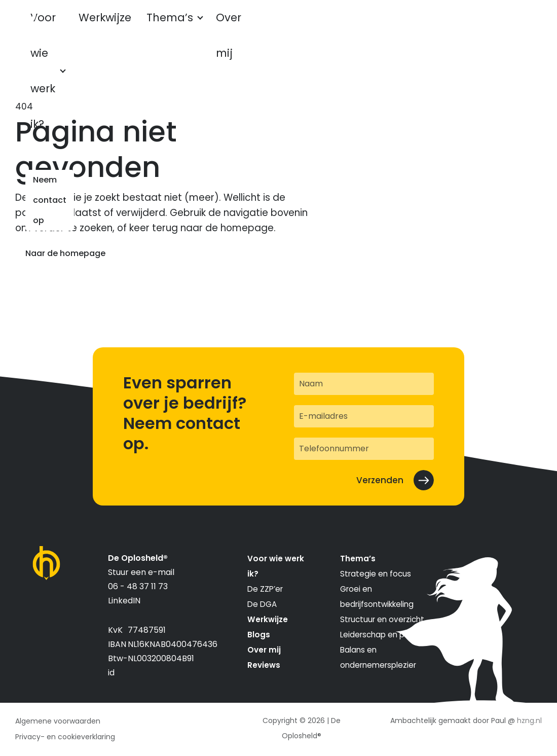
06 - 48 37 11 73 (138, 586)
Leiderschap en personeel (389, 635)
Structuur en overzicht (382, 619)
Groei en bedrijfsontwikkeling (377, 597)
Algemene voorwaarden (58, 721)
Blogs (259, 635)
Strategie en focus (376, 574)
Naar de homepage (65, 253)
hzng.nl (529, 721)
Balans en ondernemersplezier (378, 657)
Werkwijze (151, 27)
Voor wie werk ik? (68, 27)
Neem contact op (488, 27)
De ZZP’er (265, 589)
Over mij (264, 650)
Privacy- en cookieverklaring (65, 737)
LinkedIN (124, 601)
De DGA (262, 604)
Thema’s (209, 27)
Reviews (264, 665)
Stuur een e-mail (141, 572)
